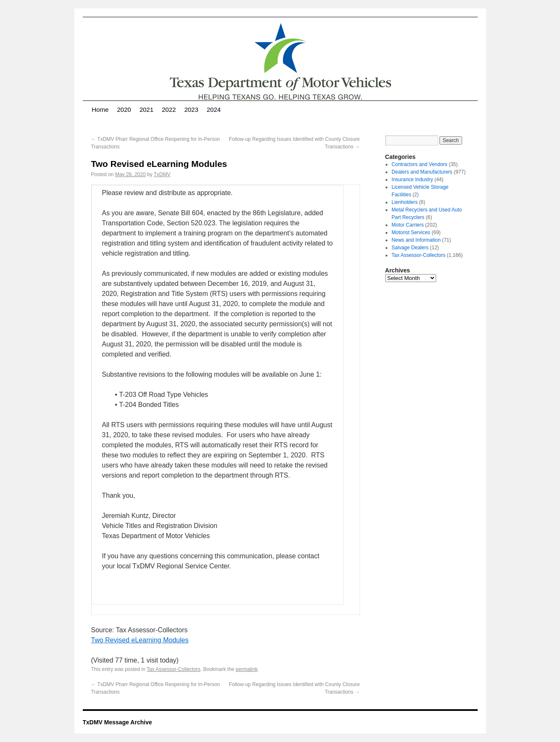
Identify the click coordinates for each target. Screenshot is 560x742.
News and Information (416, 240)
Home (100, 110)
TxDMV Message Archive (117, 722)
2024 (214, 110)
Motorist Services (411, 232)
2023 (191, 110)
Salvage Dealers (410, 248)
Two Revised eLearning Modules (140, 640)
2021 (146, 110)
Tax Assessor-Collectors (174, 669)
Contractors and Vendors (419, 164)
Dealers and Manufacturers (422, 172)
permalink (247, 669)
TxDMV (162, 174)
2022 (169, 110)
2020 (124, 110)
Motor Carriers (408, 225)
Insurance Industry (412, 180)
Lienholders (405, 202)
